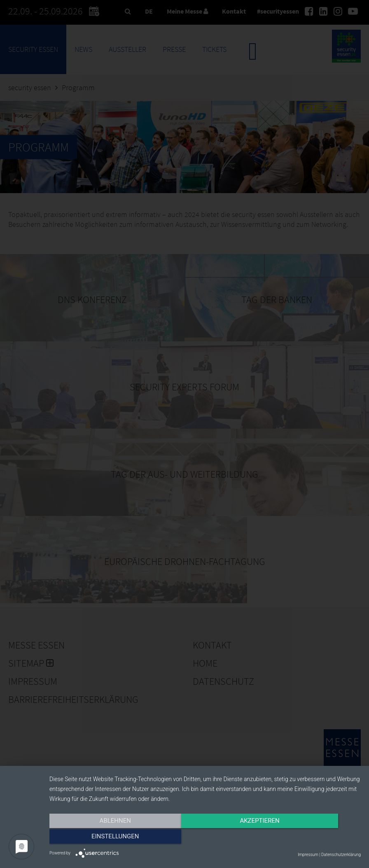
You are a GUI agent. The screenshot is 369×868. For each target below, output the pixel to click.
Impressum (308, 855)
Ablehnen (96, 838)
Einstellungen (314, 838)
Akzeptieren (205, 838)
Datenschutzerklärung (341, 855)
